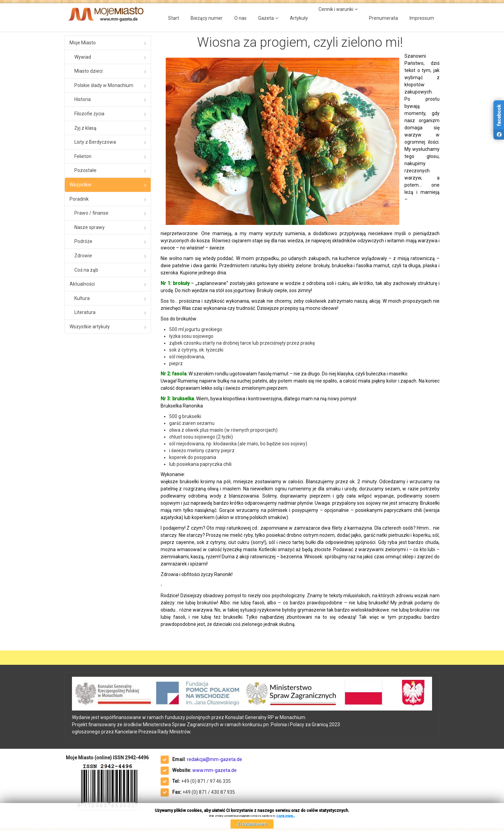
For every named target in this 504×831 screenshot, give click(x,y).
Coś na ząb (86, 270)
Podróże (83, 241)
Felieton (83, 156)
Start (174, 18)
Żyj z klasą (85, 128)
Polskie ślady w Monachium (104, 85)
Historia (83, 99)
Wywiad (83, 57)
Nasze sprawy (90, 227)
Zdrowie (83, 256)
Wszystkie (80, 185)
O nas (240, 18)
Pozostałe (85, 170)
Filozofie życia (89, 114)
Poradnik (79, 199)
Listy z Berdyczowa (95, 142)
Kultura (82, 298)
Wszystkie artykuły (90, 327)
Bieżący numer (207, 18)
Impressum (422, 18)
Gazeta (266, 18)
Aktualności (82, 284)
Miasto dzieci (88, 71)
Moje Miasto (83, 43)
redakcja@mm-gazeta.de (214, 759)
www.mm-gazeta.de (214, 770)
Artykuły (299, 18)
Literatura (85, 312)
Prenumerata (383, 18)
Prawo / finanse (91, 213)
